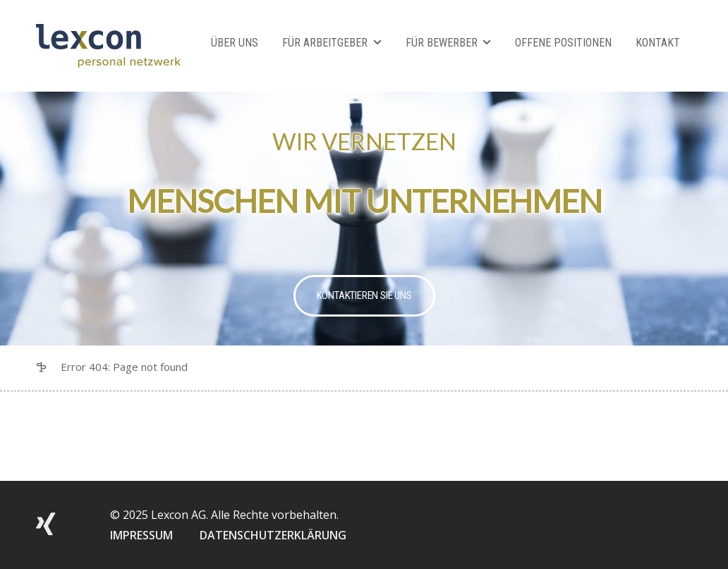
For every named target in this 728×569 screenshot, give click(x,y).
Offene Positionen (563, 43)
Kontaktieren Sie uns (364, 295)
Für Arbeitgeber (325, 43)
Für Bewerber (442, 43)
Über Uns (235, 43)
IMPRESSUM (141, 535)
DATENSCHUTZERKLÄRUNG (273, 535)
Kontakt (658, 43)
